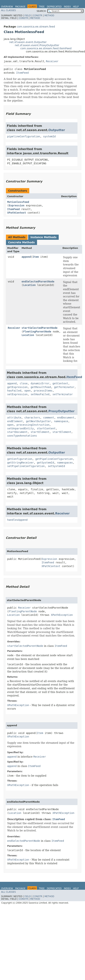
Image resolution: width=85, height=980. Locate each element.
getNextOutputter (38, 421)
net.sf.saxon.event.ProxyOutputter (37, 45)
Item (36, 257)
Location (29, 285)
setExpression (17, 394)
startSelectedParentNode (39, 328)
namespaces (65, 463)
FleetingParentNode (37, 332)
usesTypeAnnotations (22, 436)
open (28, 391)
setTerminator (63, 394)
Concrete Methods (21, 242)
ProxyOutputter (61, 411)
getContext (60, 383)
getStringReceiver (20, 463)
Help (76, 7)
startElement (40, 432)
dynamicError (40, 383)
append (26, 257)
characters (32, 418)
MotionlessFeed (18, 202)
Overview (7, 7)
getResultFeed (41, 387)
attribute (14, 418)
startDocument (17, 432)
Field (28, 16)
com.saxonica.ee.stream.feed (36, 27)
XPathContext (17, 213)
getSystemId (45, 463)
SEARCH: (42, 11)
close (24, 383)
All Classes (8, 10)
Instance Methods (43, 237)
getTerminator (64, 387)
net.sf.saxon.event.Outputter (28, 42)
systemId (49, 136)
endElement (15, 421)
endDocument (66, 418)
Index (67, 7)
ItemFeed (22, 73)
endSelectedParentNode (38, 282)
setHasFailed (40, 394)
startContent (46, 428)
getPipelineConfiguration (54, 459)
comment (49, 418)
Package (20, 7)
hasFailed (14, 391)
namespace (61, 421)
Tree (42, 7)
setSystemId (56, 466)
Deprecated (54, 7)
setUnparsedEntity (20, 428)
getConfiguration (20, 459)
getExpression (17, 387)
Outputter (57, 130)
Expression (16, 205)
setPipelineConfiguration (26, 466)
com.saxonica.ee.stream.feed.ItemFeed (46, 48)
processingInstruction (33, 425)
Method (49, 16)
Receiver (52, 61)
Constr (38, 16)
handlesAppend (17, 520)
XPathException (62, 615)
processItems (43, 391)
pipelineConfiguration (24, 136)
